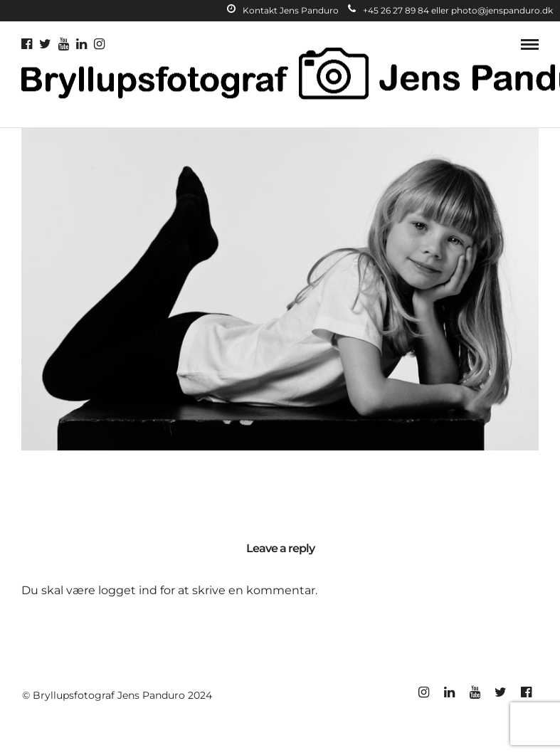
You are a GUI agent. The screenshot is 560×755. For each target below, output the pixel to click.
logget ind (128, 590)
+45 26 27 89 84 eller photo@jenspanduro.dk (450, 10)
